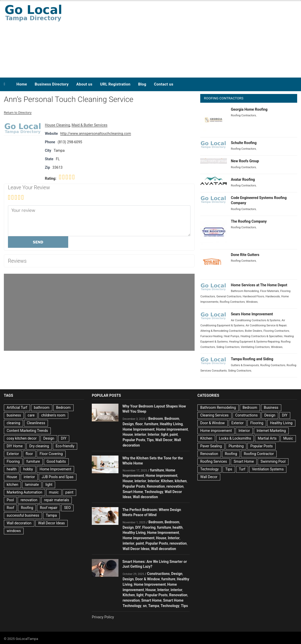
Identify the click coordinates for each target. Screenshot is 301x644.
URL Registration (115, 84)
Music (288, 438)
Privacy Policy (103, 617)
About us (84, 84)
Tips (150, 440)
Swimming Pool (273, 461)
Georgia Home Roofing (249, 109)
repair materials (57, 500)
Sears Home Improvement (252, 314)
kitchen (12, 485)
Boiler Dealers (254, 331)
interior (29, 477)
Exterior (13, 454)
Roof (10, 508)
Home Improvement (55, 469)
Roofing (27, 508)
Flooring (13, 461)
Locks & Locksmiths (235, 438)
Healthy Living (171, 424)
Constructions (158, 574)
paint (69, 492)
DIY (64, 438)
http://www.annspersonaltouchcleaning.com (96, 134)
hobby (28, 469)
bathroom (42, 408)
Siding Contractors (228, 347)
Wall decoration (19, 523)
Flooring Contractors (276, 331)
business (14, 415)
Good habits (56, 461)
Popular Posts (134, 440)
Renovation (156, 486)
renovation (29, 500)
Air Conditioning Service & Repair (266, 325)
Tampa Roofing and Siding (252, 359)
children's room (53, 415)
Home (22, 84)
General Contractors (229, 296)
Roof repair (49, 508)
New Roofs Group (245, 161)
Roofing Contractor (259, 454)
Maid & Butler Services (89, 125)
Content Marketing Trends (27, 431)
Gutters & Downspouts (245, 365)
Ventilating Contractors (255, 347)
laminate (32, 485)
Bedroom (63, 408)
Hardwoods (273, 296)
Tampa (51, 515)
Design (49, 438)
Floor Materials (270, 291)
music (54, 492)
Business (271, 408)
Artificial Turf (17, 408)
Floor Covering (51, 454)
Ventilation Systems (268, 469)
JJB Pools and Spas (57, 477)
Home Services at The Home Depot (259, 285)
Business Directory (52, 84)
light (49, 485)
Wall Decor (164, 440)
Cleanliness (36, 423)
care (31, 415)
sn (145, 606)
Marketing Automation (24, 492)
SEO (67, 508)
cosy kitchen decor (22, 438)
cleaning (13, 423)
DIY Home (15, 446)
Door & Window (147, 579)
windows (14, 531)
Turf (242, 469)
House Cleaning (57, 125)
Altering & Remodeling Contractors (222, 331)
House (12, 477)
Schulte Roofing (244, 143)
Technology (154, 492)
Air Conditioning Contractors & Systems (255, 320)
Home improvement (172, 429)
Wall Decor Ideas (52, 523)
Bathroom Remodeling (245, 291)
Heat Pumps (232, 336)
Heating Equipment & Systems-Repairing (254, 342)
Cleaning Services (214, 415)
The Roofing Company (249, 221)
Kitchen (167, 481)
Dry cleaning (39, 446)
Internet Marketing (271, 431)
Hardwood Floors (254, 296)
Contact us (164, 84)
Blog (142, 84)
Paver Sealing (211, 446)
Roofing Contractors (243, 115)
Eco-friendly (65, 446)
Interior (154, 434)
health (12, 469)
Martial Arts (267, 438)
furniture (33, 461)
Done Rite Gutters (245, 255)
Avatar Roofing (243, 179)
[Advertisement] (199, 38)
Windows (252, 302)
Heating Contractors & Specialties (262, 336)
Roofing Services (214, 461)
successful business (23, 515)
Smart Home (133, 492)
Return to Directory (18, 113)
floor (29, 454)
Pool (10, 500)
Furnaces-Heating (211, 336)
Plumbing (236, 446)
